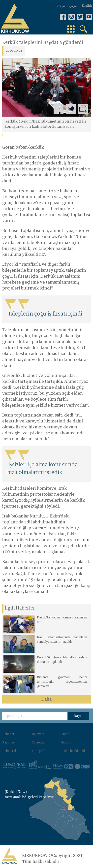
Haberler (8, 734)
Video (65, 734)
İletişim (66, 743)
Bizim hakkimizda (74, 751)
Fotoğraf (38, 751)
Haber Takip (11, 751)
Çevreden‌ (38, 743)
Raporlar (8, 743)
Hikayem (38, 734)
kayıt (78, 716)
